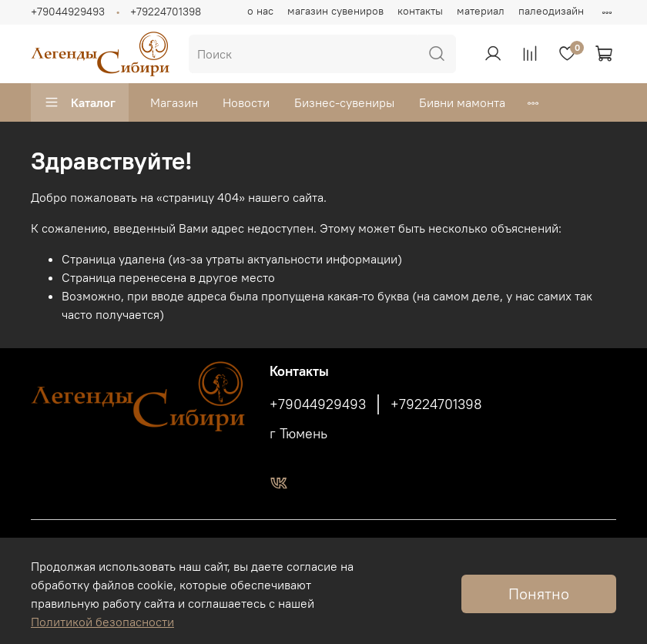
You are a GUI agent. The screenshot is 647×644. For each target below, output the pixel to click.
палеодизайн (551, 11)
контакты (420, 11)
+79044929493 (68, 12)
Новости (246, 102)
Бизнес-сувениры (344, 102)
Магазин (174, 102)
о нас (260, 11)
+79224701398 (166, 12)
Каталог (80, 102)
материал (481, 11)
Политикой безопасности (102, 622)
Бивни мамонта (462, 102)
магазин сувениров (335, 11)
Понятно (539, 594)
